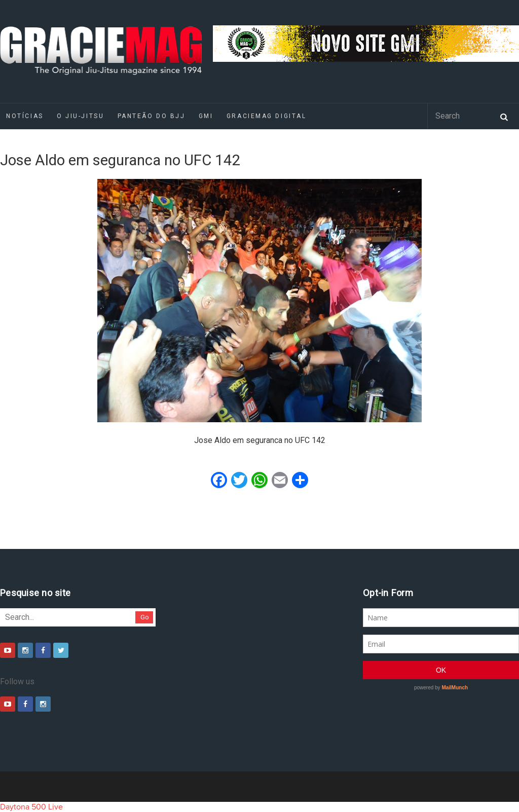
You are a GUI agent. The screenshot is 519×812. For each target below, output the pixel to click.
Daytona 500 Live (31, 807)
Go (145, 617)
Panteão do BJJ (152, 116)
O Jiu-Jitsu (80, 116)
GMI (206, 116)
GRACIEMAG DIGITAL (267, 116)
